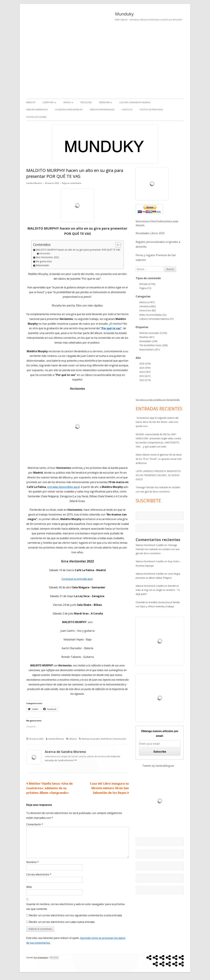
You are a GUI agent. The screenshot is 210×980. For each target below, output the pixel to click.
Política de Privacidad (151, 110)
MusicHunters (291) (150, 350)
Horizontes (45, 253)
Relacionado (42, 265)
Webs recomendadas (37, 110)
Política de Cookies (36, 117)
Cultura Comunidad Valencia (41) (157, 319)
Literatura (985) (147, 306)
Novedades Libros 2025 (150, 233)
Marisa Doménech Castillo (150, 545)
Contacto (127, 110)
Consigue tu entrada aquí (77, 579)
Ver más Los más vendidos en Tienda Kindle (158, 400)
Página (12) (145, 288)
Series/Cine (104, 102)
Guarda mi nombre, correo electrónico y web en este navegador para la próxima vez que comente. (75, 907)
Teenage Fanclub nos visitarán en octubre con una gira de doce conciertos (157, 549)
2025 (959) (145, 368)
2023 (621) (145, 376)
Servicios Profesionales (102, 110)
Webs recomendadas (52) (153, 315)
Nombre (32, 862)
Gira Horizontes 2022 (47, 257)
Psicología (86, 102)
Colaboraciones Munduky (69, 110)
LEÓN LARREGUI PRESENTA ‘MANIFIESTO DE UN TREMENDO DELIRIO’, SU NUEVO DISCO (158, 475)
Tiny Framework (41, 958)
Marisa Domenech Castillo (150, 586)
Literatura (48, 102)
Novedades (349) (148, 341)
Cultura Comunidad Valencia (135, 102)
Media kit (31, 102)
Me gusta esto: (44, 261)
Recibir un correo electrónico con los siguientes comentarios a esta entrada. (76, 915)
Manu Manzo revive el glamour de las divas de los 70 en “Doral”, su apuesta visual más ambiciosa (159, 459)
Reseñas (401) (147, 337)
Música (67, 102)
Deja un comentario (72, 183)
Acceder (54, 958)
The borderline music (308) (153, 345)
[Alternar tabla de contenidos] (117, 245)
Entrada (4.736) (147, 284)
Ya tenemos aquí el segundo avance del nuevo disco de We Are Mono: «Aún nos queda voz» (157, 422)
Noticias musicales (91, 739)
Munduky (124, 14)
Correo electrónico (39, 874)
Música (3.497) (147, 302)
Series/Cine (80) (148, 310)
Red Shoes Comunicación (114, 739)
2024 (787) (145, 372)
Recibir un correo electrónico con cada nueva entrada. (62, 922)
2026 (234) (145, 363)
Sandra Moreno (34, 183)
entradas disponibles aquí (63, 487)
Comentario (35, 824)
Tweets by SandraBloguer (158, 766)
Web (29, 887)
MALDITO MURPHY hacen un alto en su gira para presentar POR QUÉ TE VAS (78, 250)
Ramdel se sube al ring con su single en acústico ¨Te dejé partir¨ (158, 590)
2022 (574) (145, 380)
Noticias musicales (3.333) (153, 333)
